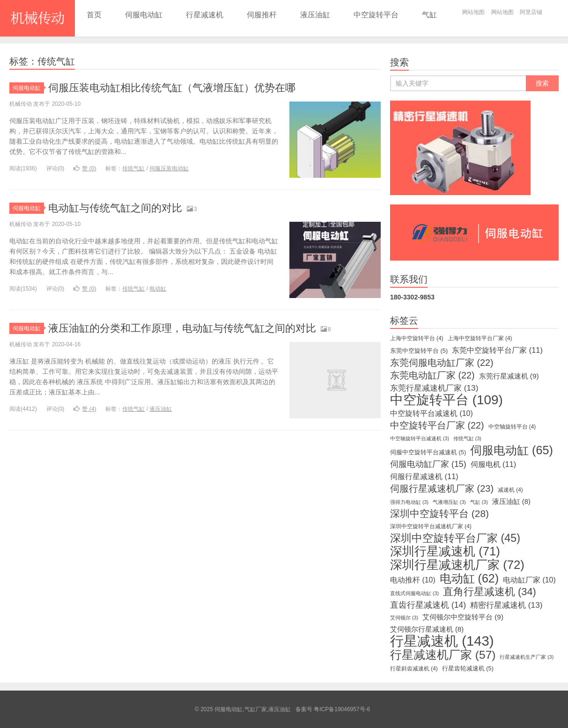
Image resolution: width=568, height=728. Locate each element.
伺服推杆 (262, 15)
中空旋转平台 (376, 15)
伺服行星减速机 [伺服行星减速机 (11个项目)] (424, 476)
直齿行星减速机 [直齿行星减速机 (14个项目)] (428, 605)
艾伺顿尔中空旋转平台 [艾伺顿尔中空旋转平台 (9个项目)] (463, 617)
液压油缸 (315, 15)
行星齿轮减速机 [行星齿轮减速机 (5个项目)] (468, 668)
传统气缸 (133, 168)
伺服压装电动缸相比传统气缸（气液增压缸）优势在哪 (172, 88)
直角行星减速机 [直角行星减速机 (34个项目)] (490, 592)
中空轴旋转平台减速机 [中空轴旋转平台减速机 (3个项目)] (420, 438)
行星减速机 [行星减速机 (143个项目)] (442, 641)
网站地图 (473, 12)
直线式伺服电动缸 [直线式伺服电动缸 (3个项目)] (414, 593)
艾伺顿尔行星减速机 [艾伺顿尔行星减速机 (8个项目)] (427, 629)
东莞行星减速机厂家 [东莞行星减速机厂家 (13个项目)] (434, 388)
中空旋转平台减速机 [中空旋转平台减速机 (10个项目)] (432, 413)
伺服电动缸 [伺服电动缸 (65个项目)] (512, 450)
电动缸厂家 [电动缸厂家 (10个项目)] (529, 580)
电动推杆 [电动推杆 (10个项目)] (413, 580)
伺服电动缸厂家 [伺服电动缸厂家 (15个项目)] (428, 464)
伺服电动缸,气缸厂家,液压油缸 (37, 18)
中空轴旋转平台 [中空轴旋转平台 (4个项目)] (512, 427)
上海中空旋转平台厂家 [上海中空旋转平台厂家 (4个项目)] (480, 338)
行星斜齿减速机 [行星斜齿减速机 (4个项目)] (414, 669)
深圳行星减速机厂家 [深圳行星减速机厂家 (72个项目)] (457, 565)
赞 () (85, 168)
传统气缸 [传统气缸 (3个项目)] (467, 438)
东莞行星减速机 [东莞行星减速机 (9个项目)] (509, 376)
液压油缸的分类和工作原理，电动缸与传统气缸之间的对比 (182, 328)
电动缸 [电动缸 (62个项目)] (469, 578)
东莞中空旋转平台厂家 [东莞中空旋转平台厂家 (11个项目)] (497, 350)
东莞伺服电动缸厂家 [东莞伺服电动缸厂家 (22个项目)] (442, 363)
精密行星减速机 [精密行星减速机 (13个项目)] (506, 605)
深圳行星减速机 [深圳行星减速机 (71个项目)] (445, 551)
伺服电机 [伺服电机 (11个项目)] (494, 464)
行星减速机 (205, 15)
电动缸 (158, 289)
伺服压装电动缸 (169, 168)
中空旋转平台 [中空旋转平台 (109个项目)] (446, 400)
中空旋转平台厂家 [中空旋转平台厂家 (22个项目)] (437, 425)
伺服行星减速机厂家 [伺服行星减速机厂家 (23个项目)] (442, 488)
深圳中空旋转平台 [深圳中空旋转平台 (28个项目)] (439, 514)
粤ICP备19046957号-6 (342, 709)
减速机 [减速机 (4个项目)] (510, 490)
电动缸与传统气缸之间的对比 (115, 208)
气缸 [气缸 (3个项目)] (479, 502)
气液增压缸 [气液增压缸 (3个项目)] (449, 502)
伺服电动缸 (144, 15)
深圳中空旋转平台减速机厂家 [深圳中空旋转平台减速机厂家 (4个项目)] (431, 526)
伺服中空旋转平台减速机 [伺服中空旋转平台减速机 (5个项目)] (428, 452)
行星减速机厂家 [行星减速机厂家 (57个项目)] (443, 655)
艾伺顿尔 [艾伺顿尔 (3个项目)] (404, 618)
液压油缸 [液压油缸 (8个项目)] (511, 502)
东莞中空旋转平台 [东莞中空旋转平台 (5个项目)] (419, 351)
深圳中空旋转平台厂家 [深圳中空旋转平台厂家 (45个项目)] (455, 538)
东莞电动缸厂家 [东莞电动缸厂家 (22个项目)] (432, 375)
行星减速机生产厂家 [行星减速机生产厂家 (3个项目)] (527, 657)
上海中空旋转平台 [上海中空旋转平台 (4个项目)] (417, 338)
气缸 (429, 15)
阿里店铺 (531, 12)
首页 (94, 15)
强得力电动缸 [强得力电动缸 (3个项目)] (409, 502)
